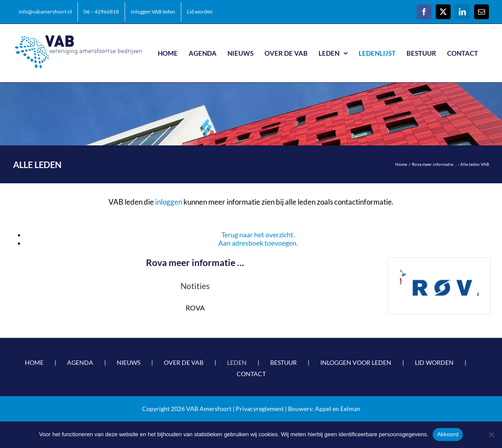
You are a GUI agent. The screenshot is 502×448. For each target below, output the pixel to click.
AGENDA (80, 362)
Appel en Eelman (338, 409)
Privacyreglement (260, 409)
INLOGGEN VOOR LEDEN (356, 362)
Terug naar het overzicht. (258, 234)
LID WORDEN (434, 362)
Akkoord (448, 434)
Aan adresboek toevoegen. (258, 243)
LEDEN (237, 362)
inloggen (169, 202)
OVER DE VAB (184, 362)
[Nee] (491, 435)
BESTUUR (283, 362)
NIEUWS (129, 362)
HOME (34, 362)
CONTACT (251, 374)
